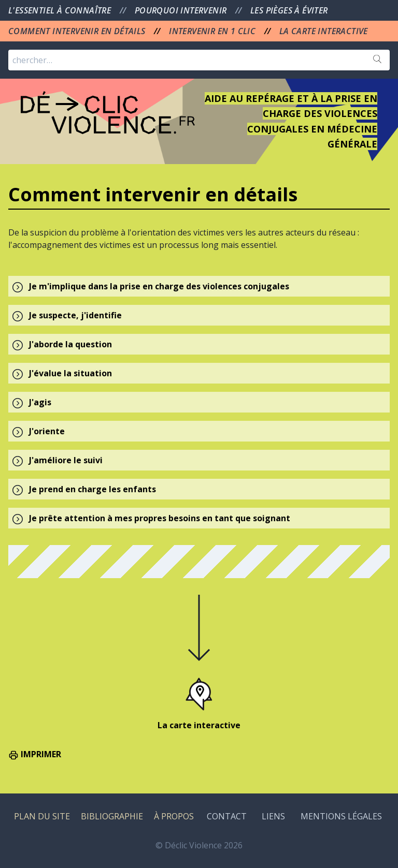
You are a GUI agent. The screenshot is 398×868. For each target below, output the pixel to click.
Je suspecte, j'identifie (75, 315)
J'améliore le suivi (66, 460)
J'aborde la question (70, 344)
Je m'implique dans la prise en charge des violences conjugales (159, 286)
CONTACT (227, 816)
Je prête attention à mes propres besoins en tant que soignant (160, 518)
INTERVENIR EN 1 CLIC (213, 31)
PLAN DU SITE (42, 816)
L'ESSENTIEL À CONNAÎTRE (61, 10)
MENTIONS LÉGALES (341, 816)
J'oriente (47, 431)
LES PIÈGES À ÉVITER (289, 10)
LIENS (273, 816)
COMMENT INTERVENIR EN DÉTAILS (78, 31)
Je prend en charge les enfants (93, 489)
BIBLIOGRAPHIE (112, 816)
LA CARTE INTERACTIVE (324, 31)
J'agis (40, 402)
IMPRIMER (35, 754)
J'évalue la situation (70, 373)
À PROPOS (174, 816)
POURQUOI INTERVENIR (182, 10)
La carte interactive (199, 725)
